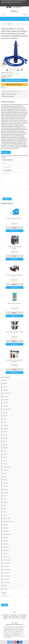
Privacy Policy (13, 615)
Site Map (11, 618)
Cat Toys (4, 451)
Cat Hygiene (5, 448)
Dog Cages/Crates (7, 393)
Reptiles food (5, 550)
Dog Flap (4, 422)
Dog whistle (10, 24)
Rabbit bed (5, 544)
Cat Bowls (5, 444)
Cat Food (4, 441)
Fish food (4, 512)
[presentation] (14, 193)
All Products (5, 589)
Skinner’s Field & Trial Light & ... (14, 303)
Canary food (5, 486)
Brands (17, 617)
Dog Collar (5, 412)
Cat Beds (4, 461)
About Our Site (7, 617)
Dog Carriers (5, 396)
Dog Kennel (5, 406)
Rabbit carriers (6, 547)
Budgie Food (5, 483)
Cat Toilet (4, 473)
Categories (5, 618)
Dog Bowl (4, 384)
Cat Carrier (5, 457)
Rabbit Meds (5, 538)
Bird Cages (5, 489)
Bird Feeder (5, 502)
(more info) (17, 74)
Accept (10, 5)
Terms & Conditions (22, 615)
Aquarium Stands (6, 518)
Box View (4, 496)
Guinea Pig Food (6, 560)
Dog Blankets (5, 428)
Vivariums (5, 554)
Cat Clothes (5, 454)
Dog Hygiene (5, 400)
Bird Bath (4, 499)
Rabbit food (5, 525)
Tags (13, 617)
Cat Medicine (5, 470)
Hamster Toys (5, 566)
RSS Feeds (23, 617)
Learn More (4, 5)
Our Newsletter (5, 615)
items (15, 11)
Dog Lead (5, 435)
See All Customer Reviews (9, 94)
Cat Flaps (4, 464)
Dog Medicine (5, 403)
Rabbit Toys (5, 541)
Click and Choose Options (14, 80)
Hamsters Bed (6, 573)
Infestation (5, 586)
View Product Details (8, 96)
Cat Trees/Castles (6, 467)
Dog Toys (4, 419)
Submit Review (7, 199)
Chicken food (5, 579)
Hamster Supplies (6, 570)
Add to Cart (14, 231)
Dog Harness (5, 425)
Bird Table (5, 509)
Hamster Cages (6, 563)
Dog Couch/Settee (7, 409)
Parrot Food (5, 480)
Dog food (4, 380)
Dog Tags (4, 432)
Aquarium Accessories (8, 522)
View (15, 228)
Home (4, 24)
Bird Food (5, 477)
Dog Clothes (5, 390)
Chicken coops (6, 582)
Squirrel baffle (5, 493)
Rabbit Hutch (5, 531)
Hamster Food (6, 557)
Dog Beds (5, 387)
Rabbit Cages (5, 528)
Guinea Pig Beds (6, 576)
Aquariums (5, 515)
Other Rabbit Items (7, 534)
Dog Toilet (5, 416)
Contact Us (24, 618)
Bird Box (4, 505)
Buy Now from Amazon (14, 85)
